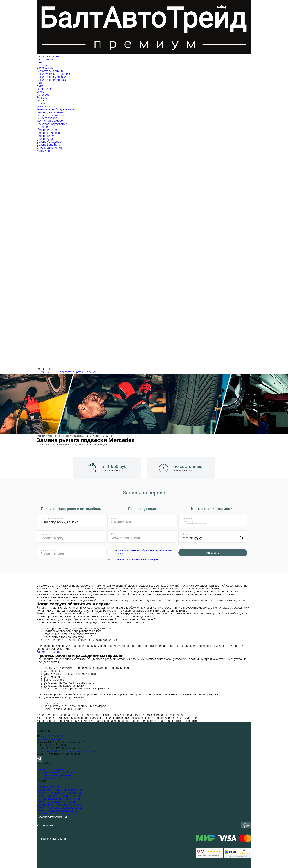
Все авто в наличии (50, 71)
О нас (40, 62)
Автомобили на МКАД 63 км (56, 772)
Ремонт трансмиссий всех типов (59, 793)
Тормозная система (50, 121)
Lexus (40, 92)
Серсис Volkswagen (50, 142)
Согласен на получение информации (136, 559)
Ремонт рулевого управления (56, 802)
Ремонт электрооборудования (57, 811)
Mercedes (43, 95)
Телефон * (188, 518)
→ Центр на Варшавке (52, 80)
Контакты (43, 150)
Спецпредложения (49, 148)
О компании (45, 59)
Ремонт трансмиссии (51, 115)
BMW (40, 86)
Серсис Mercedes (48, 133)
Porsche (42, 98)
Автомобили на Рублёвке (54, 775)
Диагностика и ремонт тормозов (59, 805)
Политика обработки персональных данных (66, 751)
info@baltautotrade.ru (51, 739)
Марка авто (47, 534)
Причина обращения (52, 518)
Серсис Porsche (47, 130)
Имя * (115, 518)
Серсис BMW (45, 136)
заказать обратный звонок (78, 372)
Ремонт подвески (48, 118)
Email (114, 534)
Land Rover (44, 89)
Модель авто (48, 550)
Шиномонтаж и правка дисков (57, 813)
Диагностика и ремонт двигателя (59, 790)
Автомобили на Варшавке (54, 778)
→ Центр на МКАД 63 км (53, 74)
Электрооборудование (52, 124)
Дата (185, 534)
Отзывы (42, 65)
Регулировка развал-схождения (58, 799)
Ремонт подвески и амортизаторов (60, 796)
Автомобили (45, 68)
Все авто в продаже (50, 769)
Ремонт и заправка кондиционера (60, 808)
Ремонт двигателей (50, 112)
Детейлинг (44, 127)
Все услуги (44, 106)
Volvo (40, 100)
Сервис (42, 103)
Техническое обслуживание (55, 109)
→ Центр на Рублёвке (51, 77)
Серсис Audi (45, 139)
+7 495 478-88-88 (48, 372)
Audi (39, 83)
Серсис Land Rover (49, 145)
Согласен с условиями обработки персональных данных (143, 552)
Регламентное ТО (48, 787)
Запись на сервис (48, 56)
